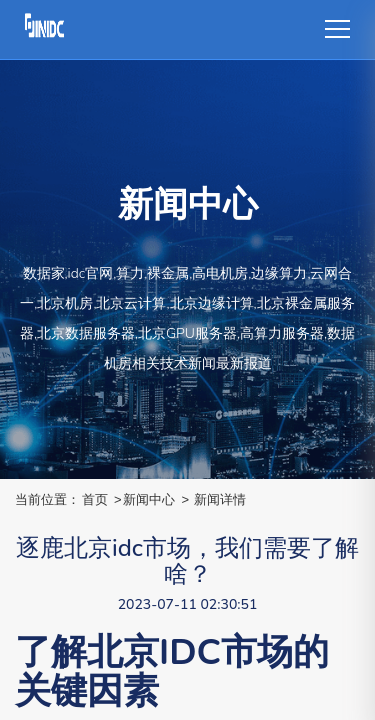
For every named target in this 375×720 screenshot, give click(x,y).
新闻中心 (149, 499)
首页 (95, 499)
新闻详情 (220, 499)
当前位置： (47, 499)
